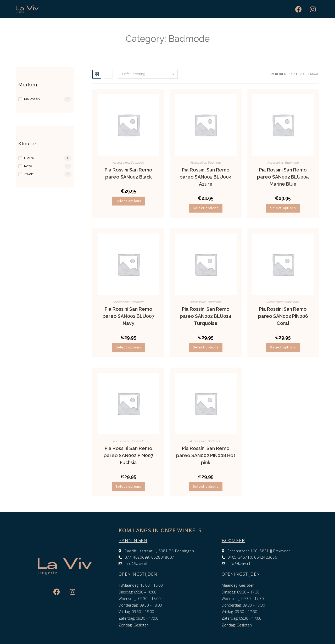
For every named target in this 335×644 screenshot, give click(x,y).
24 (297, 74)
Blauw (29, 158)
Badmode (137, 163)
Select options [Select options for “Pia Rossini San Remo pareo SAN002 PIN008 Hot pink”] (206, 487)
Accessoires (121, 163)
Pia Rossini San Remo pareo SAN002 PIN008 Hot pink (206, 455)
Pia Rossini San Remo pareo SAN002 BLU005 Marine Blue (283, 177)
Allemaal (311, 74)
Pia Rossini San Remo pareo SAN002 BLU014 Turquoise (206, 316)
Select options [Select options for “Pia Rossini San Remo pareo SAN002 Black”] (129, 201)
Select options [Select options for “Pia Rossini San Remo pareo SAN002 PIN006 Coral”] (283, 347)
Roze (28, 166)
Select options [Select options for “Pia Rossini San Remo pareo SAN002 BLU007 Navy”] (129, 347)
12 (291, 74)
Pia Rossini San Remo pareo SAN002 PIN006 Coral (283, 316)
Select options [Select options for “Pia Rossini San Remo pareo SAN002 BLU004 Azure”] (206, 208)
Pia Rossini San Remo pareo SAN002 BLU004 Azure (206, 177)
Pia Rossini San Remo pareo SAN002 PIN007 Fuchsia (129, 455)
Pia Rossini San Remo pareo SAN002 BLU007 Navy (129, 316)
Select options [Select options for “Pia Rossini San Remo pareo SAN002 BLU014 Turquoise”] (206, 347)
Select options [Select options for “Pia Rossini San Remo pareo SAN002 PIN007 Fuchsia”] (129, 487)
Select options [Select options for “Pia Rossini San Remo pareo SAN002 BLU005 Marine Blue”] (283, 208)
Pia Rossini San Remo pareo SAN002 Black (129, 173)
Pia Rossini (32, 99)
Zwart (29, 174)
